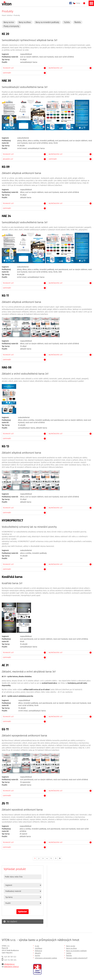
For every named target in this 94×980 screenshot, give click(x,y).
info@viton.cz (9, 964)
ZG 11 (5, 803)
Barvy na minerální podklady (47, 22)
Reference (38, 951)
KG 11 (5, 296)
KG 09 (6, 167)
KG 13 (5, 446)
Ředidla (78, 22)
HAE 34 (6, 216)
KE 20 (5, 34)
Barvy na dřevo (25, 22)
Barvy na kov (9, 22)
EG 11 (5, 729)
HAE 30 (6, 81)
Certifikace (39, 948)
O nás (37, 946)
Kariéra (37, 955)
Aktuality (38, 953)
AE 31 (5, 665)
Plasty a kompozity (11, 26)
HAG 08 (7, 367)
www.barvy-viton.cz (11, 967)
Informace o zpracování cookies (46, 958)
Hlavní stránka (7, 15)
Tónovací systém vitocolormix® (77, 958)
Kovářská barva (12, 577)
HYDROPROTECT (12, 520)
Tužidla (67, 22)
